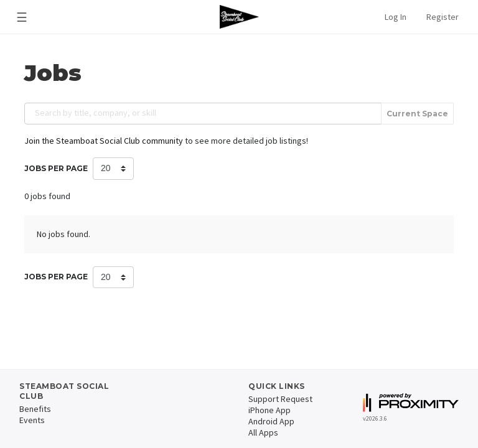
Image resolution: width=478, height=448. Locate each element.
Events (32, 420)
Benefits (35, 409)
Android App (271, 421)
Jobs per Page (56, 168)
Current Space (417, 114)
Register (443, 17)
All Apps (263, 432)
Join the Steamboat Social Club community (104, 141)
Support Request (280, 399)
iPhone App (269, 410)
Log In (396, 17)
